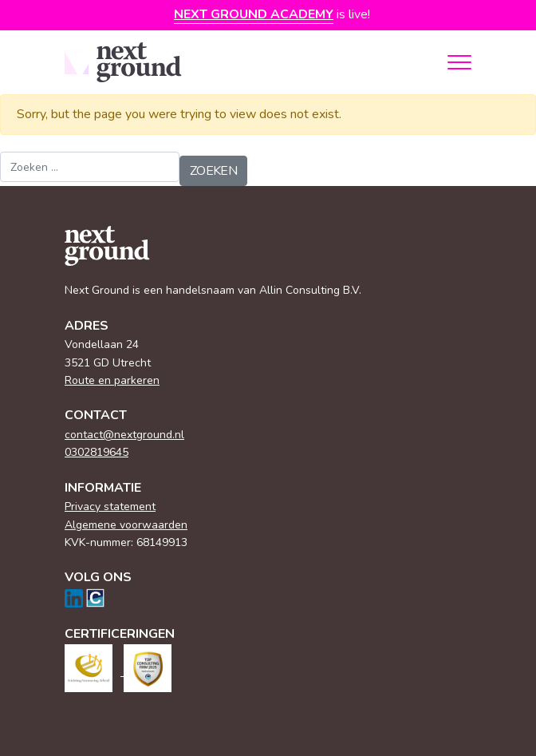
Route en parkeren (112, 380)
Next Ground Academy (254, 14)
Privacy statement (110, 507)
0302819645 (97, 452)
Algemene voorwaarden (126, 525)
